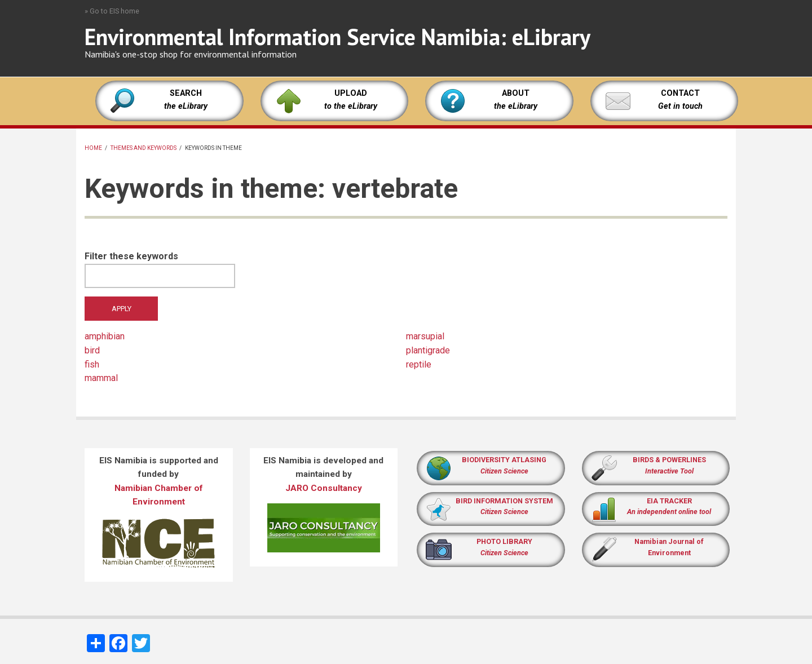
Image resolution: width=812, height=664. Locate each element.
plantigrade (428, 350)
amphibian (105, 336)
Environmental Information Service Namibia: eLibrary (337, 37)
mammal (101, 378)
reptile (419, 364)
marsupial (425, 336)
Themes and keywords (144, 148)
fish (92, 364)
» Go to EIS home (112, 11)
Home (93, 148)
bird (92, 350)
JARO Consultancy (324, 488)
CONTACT (680, 93)
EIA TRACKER (669, 501)
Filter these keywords (131, 256)
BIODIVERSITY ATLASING (504, 460)
